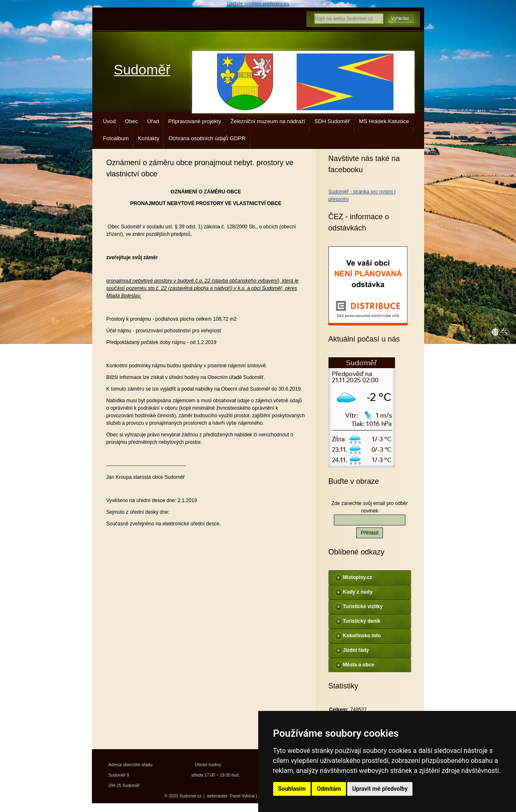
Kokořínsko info (362, 636)
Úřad (153, 121)
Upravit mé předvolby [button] (380, 789)
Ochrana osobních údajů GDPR (207, 138)
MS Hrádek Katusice (384, 121)
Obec (131, 121)
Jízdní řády (356, 650)
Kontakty (149, 138)
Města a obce (359, 665)
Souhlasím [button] (292, 789)
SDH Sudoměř (332, 121)
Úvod (110, 121)
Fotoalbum (116, 138)
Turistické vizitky (363, 607)
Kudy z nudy (358, 592)
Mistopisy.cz (358, 577)
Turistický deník (362, 621)
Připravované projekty (195, 121)
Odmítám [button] (329, 789)
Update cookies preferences (258, 4)
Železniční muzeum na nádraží (268, 121)
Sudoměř (142, 70)
